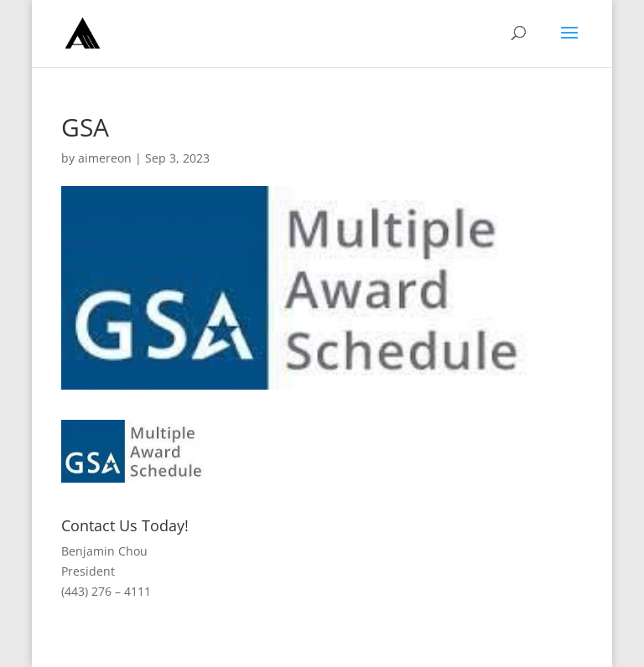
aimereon (105, 158)
